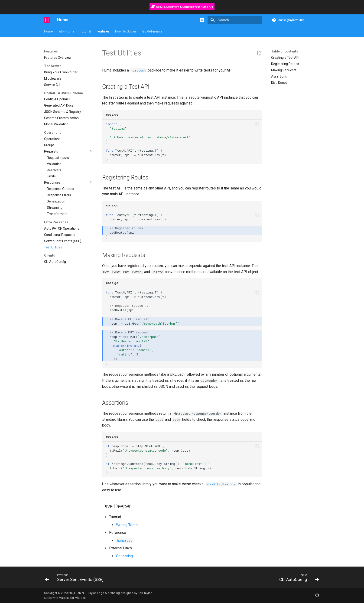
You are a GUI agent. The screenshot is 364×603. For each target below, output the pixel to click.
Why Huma (66, 31)
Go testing (124, 556)
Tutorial (85, 31)
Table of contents (285, 51)
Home (49, 31)
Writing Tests (127, 525)
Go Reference (152, 31)
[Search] (235, 20)
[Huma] (47, 20)
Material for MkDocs (72, 598)
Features (103, 31)
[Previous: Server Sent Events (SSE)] (76, 579)
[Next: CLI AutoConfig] (298, 579)
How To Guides (126, 31)
